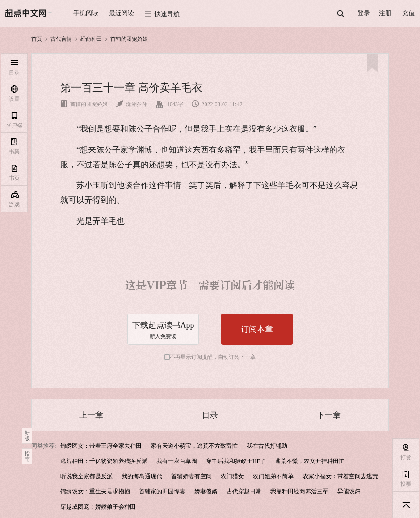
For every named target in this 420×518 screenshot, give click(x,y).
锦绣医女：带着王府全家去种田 (101, 446)
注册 (385, 13)
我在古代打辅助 (267, 446)
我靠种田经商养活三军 (299, 491)
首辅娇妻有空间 (191, 476)
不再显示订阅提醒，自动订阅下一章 (213, 357)
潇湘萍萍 (132, 104)
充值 (408, 13)
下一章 (329, 415)
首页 (37, 39)
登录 (364, 13)
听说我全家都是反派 (86, 476)
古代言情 (61, 39)
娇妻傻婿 (206, 491)
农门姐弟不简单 (273, 476)
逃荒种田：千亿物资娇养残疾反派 (104, 461)
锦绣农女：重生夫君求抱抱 (95, 491)
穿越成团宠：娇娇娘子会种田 (98, 507)
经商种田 (91, 39)
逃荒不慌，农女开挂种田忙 (310, 461)
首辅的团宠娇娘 (129, 39)
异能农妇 (349, 491)
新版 (27, 436)
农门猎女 (232, 476)
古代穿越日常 (244, 491)
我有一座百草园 (177, 461)
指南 (27, 456)
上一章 (91, 415)
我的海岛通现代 (142, 476)
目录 (210, 415)
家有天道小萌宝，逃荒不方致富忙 (194, 446)
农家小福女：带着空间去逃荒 (340, 476)
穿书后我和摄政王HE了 (236, 461)
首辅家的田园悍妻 (162, 491)
